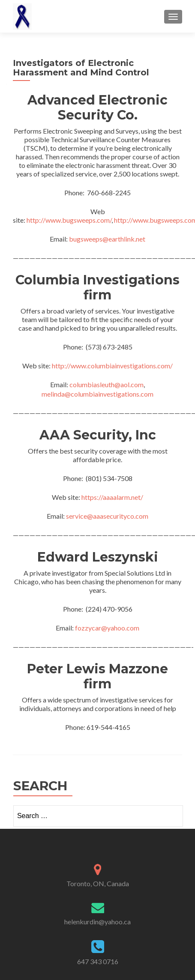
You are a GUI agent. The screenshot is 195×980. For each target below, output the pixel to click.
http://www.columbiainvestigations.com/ (112, 366)
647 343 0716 (98, 961)
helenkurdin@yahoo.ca (97, 922)
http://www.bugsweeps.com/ (69, 220)
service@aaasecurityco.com (107, 516)
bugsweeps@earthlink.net (107, 239)
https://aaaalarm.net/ (112, 497)
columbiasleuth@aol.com (106, 384)
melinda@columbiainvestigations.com (97, 394)
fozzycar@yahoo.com (107, 628)
